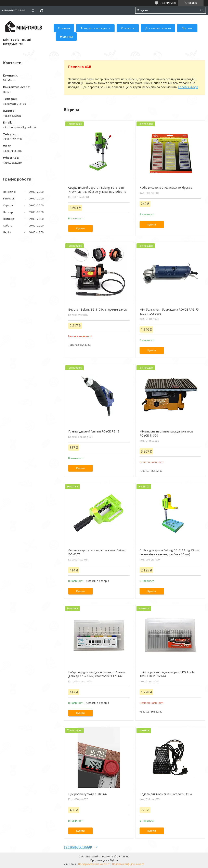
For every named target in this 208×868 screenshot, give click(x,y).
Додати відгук (33, 10)
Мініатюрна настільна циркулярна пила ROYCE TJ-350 (167, 433)
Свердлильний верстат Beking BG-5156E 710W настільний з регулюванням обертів (97, 190)
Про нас (187, 28)
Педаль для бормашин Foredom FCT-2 (166, 794)
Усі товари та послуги (78, 847)
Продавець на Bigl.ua (104, 860)
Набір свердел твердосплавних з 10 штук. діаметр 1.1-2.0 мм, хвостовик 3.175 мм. (97, 674)
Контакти (128, 28)
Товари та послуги (94, 28)
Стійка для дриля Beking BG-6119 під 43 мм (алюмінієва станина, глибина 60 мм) (169, 552)
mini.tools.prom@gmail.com (20, 127)
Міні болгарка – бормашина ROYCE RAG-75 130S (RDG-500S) (169, 311)
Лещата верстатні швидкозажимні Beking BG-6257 (97, 552)
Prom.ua (124, 856)
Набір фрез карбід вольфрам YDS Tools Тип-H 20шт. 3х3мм (167, 674)
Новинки (66, 36)
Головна (64, 28)
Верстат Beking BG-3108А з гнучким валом (98, 309)
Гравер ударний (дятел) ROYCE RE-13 (94, 431)
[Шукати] (202, 10)
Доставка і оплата (158, 28)
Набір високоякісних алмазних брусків (166, 188)
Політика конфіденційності (128, 864)
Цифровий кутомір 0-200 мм (88, 794)
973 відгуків (168, 3)
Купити (80, 228)
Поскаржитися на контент (94, 864)
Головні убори (188, 87)
